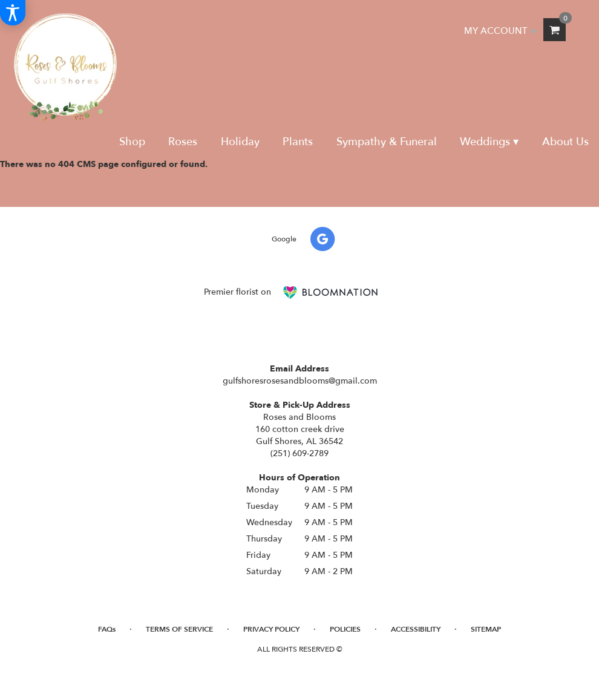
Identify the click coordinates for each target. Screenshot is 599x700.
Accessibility (416, 629)
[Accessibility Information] (13, 13)
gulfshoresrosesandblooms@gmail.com (300, 381)
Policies (345, 629)
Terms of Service (179, 629)
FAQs (107, 629)
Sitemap (486, 629)
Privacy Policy (271, 629)
